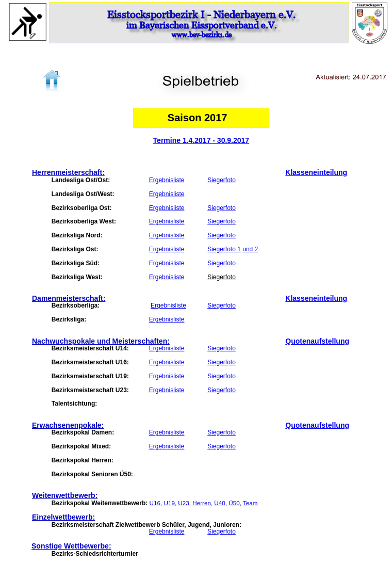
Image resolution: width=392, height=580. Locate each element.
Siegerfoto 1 (224, 249)
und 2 (250, 249)
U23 (183, 503)
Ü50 (234, 503)
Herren (202, 503)
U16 (155, 503)
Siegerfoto (222, 180)
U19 (169, 503)
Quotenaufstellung (317, 341)
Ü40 (219, 503)
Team (250, 503)
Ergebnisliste (167, 180)
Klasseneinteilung (316, 172)
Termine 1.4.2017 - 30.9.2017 (201, 140)
